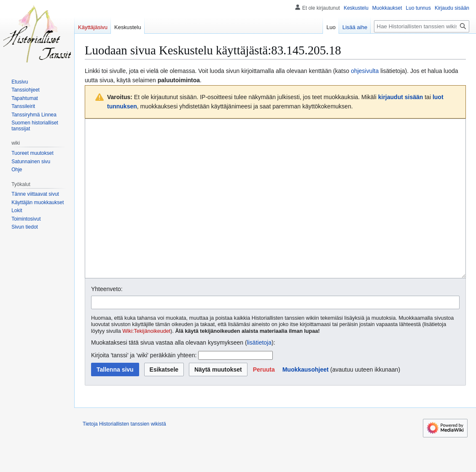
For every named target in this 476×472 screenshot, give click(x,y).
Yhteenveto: (107, 321)
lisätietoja (259, 374)
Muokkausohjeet (306, 401)
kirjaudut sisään (401, 97)
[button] (264, 401)
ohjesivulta (365, 71)
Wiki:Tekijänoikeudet (146, 363)
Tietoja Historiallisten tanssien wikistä (124, 456)
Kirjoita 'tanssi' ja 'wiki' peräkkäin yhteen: (144, 387)
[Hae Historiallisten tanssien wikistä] (422, 26)
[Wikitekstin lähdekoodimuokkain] (275, 214)
